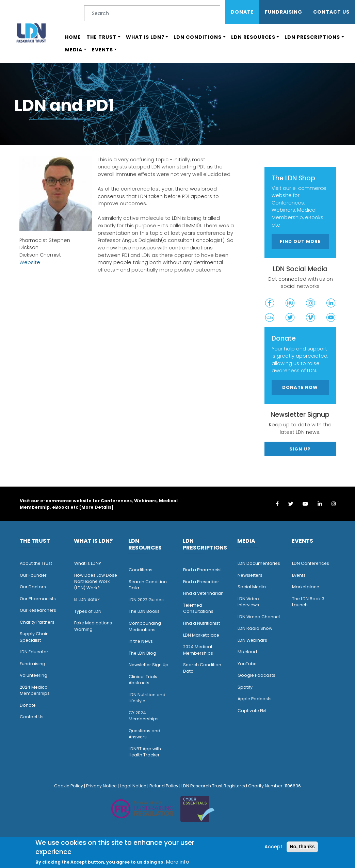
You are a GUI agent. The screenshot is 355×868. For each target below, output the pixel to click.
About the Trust (36, 563)
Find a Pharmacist (203, 570)
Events (102, 50)
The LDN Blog (142, 653)
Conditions (141, 570)
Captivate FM (252, 711)
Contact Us (331, 12)
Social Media (252, 587)
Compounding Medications (145, 626)
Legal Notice (133, 786)
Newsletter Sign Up (149, 665)
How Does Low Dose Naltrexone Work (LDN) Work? (96, 582)
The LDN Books (144, 611)
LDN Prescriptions (312, 37)
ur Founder (35, 575)
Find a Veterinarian (203, 593)
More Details (96, 507)
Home (73, 37)
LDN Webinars (252, 640)
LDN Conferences (311, 563)
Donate (242, 12)
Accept (273, 847)
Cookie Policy (69, 786)
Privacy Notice (101, 786)
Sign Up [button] (300, 449)
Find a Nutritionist (201, 623)
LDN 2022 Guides (146, 600)
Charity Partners (37, 622)
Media (74, 50)
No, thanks (302, 847)
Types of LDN (88, 611)
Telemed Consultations (198, 608)
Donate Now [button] (300, 387)
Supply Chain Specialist (34, 637)
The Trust (101, 37)
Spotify (245, 687)
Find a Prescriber (201, 582)
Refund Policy (164, 786)
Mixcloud (247, 652)
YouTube (247, 664)
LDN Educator (34, 652)
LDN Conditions (198, 37)
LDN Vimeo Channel (259, 617)
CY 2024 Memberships (144, 716)
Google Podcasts (256, 675)
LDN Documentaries (259, 563)
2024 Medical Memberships (35, 690)
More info (178, 862)
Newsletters (250, 575)
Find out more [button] (300, 241)
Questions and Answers (144, 734)
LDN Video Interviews (248, 602)
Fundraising (284, 12)
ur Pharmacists (39, 599)
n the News (141, 641)
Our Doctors (33, 587)
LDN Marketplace (201, 635)
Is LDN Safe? (87, 599)
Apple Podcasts (255, 699)
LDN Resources (253, 37)
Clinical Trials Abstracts (143, 680)
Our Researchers (38, 610)
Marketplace (306, 587)
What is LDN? (145, 37)
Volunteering (34, 675)
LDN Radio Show (255, 628)
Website (30, 262)
